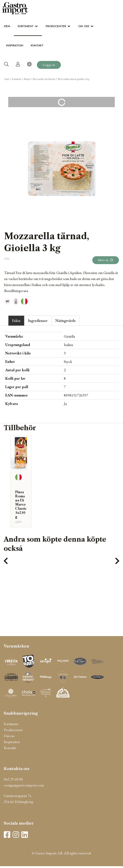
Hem (7, 26)
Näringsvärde (65, 321)
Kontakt (37, 45)
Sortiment (26, 26)
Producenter (56, 26)
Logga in (49, 65)
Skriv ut (106, 260)
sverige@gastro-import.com (24, 785)
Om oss (84, 26)
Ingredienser (38, 321)
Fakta (16, 321)
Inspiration (15, 45)
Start (7, 79)
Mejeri (27, 79)
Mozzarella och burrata (44, 79)
